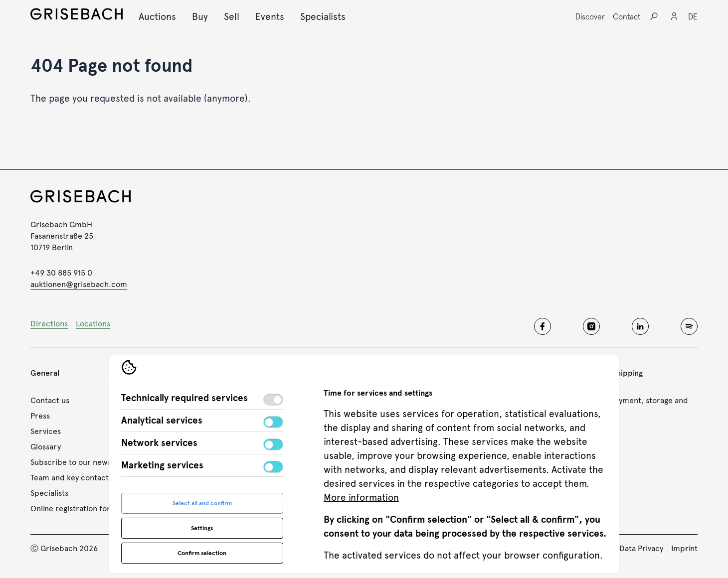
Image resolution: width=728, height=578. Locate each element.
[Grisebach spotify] (689, 326)
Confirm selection (202, 553)
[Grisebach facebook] (543, 326)
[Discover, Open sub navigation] (590, 16)
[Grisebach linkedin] (640, 326)
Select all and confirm (202, 503)
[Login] (674, 16)
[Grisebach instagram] (591, 326)
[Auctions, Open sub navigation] (157, 17)
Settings (202, 528)
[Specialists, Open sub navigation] (323, 17)
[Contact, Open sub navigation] (627, 16)
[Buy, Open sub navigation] (200, 17)
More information (361, 498)
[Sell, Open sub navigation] (232, 17)
